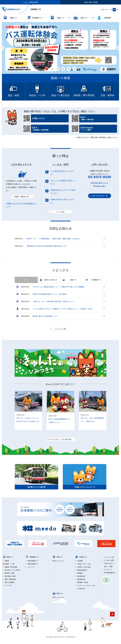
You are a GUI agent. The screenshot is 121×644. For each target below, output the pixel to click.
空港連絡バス (37, 18)
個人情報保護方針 (110, 573)
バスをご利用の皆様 (30, 2)
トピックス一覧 (109, 557)
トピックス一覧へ (60, 329)
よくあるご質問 (109, 560)
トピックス (8, 586)
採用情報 (107, 18)
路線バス (14, 18)
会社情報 (80, 561)
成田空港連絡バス (33, 564)
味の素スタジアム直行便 (12, 570)
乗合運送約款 (81, 576)
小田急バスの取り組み (84, 567)
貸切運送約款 (81, 579)
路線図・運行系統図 (11, 567)
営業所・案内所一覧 (21, 197)
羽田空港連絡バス (33, 561)
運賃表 (7, 561)
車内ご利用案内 (10, 582)
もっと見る (60, 212)
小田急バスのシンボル (84, 564)
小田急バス (83, 557)
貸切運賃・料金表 (83, 582)
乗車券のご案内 (10, 573)
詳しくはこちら (59, 561)
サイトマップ (108, 570)
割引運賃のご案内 (10, 576)
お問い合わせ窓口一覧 (100, 196)
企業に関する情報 (91, 2)
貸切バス (84, 18)
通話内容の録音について (100, 183)
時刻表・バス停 (10, 564)
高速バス (60, 18)
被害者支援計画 (82, 570)
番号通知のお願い (100, 186)
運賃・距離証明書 (10, 579)
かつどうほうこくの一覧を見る (60, 439)
